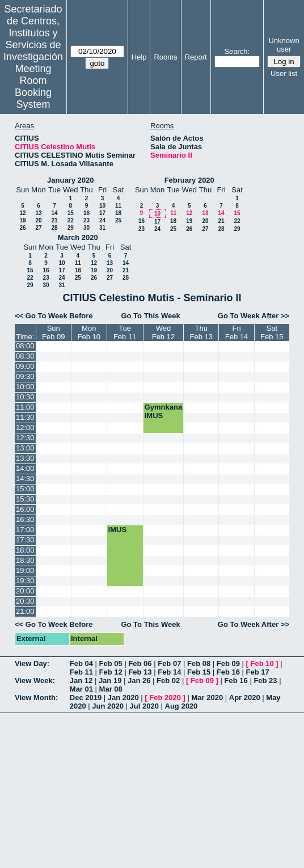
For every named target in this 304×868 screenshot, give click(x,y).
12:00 (25, 427)
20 (38, 220)
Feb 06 (140, 663)
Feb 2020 (165, 698)
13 (38, 213)
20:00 (25, 591)
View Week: (35, 681)
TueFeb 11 (125, 332)
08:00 (25, 346)
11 (118, 206)
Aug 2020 (181, 706)
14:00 (25, 468)
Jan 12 (81, 681)
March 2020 (78, 237)
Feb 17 (258, 672)
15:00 (25, 489)
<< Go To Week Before (54, 316)
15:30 (25, 499)
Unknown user (284, 45)
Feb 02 (168, 681)
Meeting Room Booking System (33, 87)
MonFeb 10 (88, 332)
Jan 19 (110, 681)
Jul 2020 (144, 706)
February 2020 (189, 180)
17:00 (25, 530)
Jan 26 (139, 681)
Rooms (165, 57)
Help (139, 57)
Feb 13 (140, 672)
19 (22, 220)
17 (102, 213)
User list (284, 73)
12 (22, 213)
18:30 (25, 560)
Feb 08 (199, 663)
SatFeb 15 (272, 332)
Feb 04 (81, 663)
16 (86, 213)
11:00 (25, 407)
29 (71, 228)
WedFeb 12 (163, 332)
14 (54, 213)
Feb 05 (111, 663)
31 (102, 228)
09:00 (25, 366)
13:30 (25, 458)
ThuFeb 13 (201, 332)
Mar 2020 (208, 698)
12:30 (25, 438)
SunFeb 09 (53, 332)
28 (54, 228)
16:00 (25, 509)
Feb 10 (262, 663)
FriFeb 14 (237, 332)
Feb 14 (169, 672)
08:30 (25, 356)
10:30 (25, 397)
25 (118, 220)
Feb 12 (111, 672)
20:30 (25, 601)
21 (54, 220)
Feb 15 (199, 672)
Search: (237, 51)
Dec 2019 (86, 698)
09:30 (25, 376)
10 (102, 206)
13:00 (25, 448)
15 (71, 213)
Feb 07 (169, 663)
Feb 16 (228, 672)
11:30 (25, 417)
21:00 (25, 611)
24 (102, 220)
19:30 (25, 581)
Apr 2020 (245, 698)
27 (38, 228)
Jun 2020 (108, 706)
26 (22, 228)
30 (86, 228)
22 (71, 220)
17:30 (25, 540)
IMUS (118, 530)
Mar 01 (81, 689)
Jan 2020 (123, 698)
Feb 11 (81, 672)
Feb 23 (265, 681)
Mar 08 (111, 689)
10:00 (25, 387)
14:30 (25, 479)
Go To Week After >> (254, 316)
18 (118, 213)
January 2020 (70, 180)
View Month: (36, 698)
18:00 (25, 550)
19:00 (25, 570)
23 (86, 220)
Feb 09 (228, 663)
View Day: (32, 663)
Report (196, 57)
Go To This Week (150, 316)
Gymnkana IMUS (163, 411)
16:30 (25, 519)
